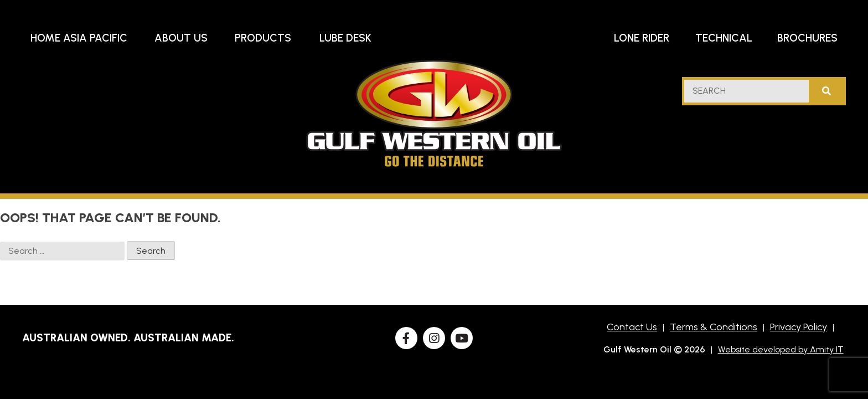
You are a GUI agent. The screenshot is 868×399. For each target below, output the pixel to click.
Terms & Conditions (714, 327)
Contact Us (632, 327)
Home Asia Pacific (79, 38)
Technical (724, 38)
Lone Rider (642, 38)
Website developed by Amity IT (781, 349)
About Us (181, 38)
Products (263, 38)
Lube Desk (345, 38)
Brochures (807, 38)
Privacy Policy (799, 327)
